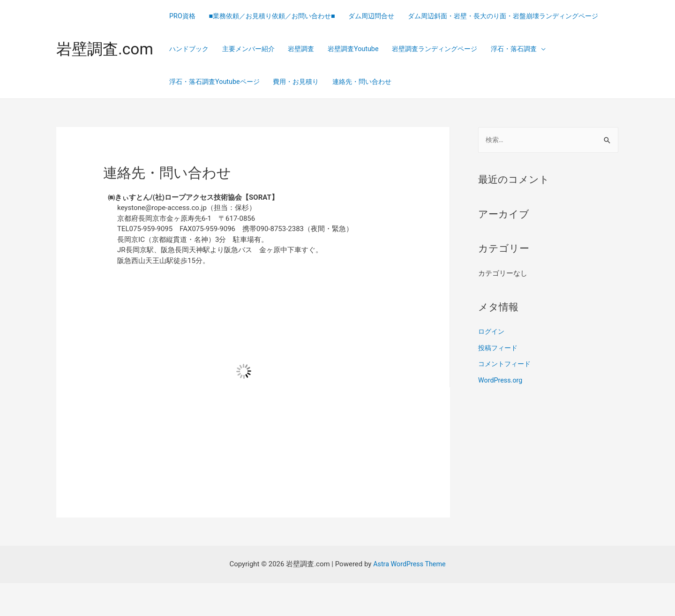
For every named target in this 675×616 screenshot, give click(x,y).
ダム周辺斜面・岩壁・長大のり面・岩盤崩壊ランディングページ (277, 49)
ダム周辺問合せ (390, 16)
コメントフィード (506, 397)
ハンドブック (414, 49)
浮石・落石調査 (373, 82)
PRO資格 (189, 16)
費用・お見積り (555, 82)
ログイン (492, 365)
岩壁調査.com (107, 65)
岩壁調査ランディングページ (289, 82)
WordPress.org (501, 413)
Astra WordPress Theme (410, 597)
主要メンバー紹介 (477, 49)
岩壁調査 (533, 49)
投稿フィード (499, 381)
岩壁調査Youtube (202, 82)
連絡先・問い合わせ (206, 115)
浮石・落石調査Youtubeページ (469, 82)
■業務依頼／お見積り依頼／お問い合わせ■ (284, 16)
